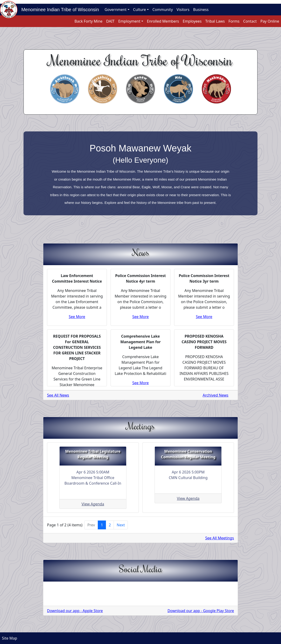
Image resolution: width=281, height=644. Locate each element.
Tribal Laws (215, 21)
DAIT (110, 21)
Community (163, 10)
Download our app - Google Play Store (201, 611)
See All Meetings (220, 538)
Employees (192, 21)
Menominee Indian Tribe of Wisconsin (58, 10)
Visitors (183, 10)
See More (77, 317)
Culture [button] (140, 10)
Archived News (216, 395)
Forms (234, 21)
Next (121, 525)
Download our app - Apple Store (75, 611)
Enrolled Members (163, 21)
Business (201, 10)
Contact (250, 21)
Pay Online (270, 21)
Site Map (9, 638)
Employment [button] (129, 21)
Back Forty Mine (88, 21)
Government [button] (115, 10)
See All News (58, 395)
